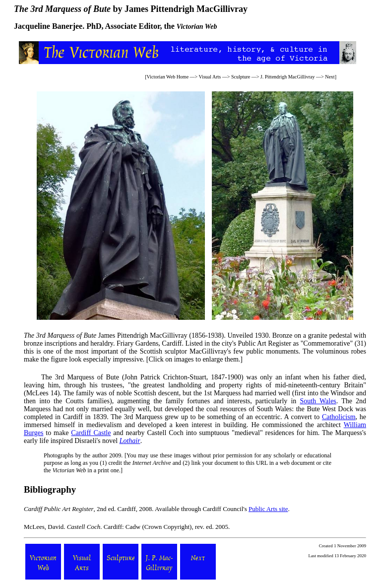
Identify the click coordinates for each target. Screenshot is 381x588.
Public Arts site (268, 509)
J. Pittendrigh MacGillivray (288, 77)
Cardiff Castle (91, 433)
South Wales (318, 401)
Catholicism (339, 417)
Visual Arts (210, 77)
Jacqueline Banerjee (48, 26)
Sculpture (241, 77)
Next (330, 77)
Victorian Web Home (168, 77)
